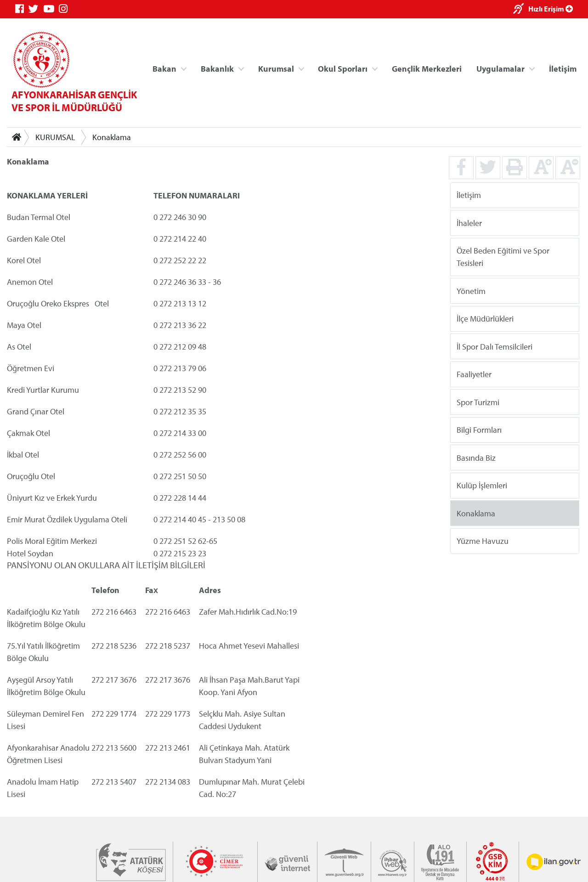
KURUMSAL (55, 137)
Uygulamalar (500, 68)
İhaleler (469, 223)
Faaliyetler (474, 374)
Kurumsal (276, 68)
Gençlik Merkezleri (427, 68)
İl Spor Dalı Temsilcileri (495, 346)
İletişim (563, 68)
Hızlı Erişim (551, 9)
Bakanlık (217, 68)
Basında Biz (476, 457)
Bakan (164, 68)
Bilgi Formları (479, 430)
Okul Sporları (343, 68)
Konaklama (112, 137)
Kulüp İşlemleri (482, 485)
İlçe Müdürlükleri (485, 319)
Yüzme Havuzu (483, 541)
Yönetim (471, 291)
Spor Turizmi (478, 402)
